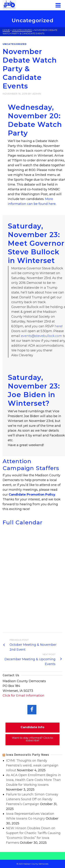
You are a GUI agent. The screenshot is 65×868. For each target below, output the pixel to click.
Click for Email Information (23, 696)
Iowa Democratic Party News (27, 755)
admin (37, 94)
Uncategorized (15, 44)
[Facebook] (32, 710)
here (58, 326)
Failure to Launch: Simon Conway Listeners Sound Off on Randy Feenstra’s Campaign (32, 799)
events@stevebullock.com (42, 336)
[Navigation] (58, 5)
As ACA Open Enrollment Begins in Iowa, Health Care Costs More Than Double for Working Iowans (33, 780)
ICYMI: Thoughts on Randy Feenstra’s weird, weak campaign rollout (32, 765)
